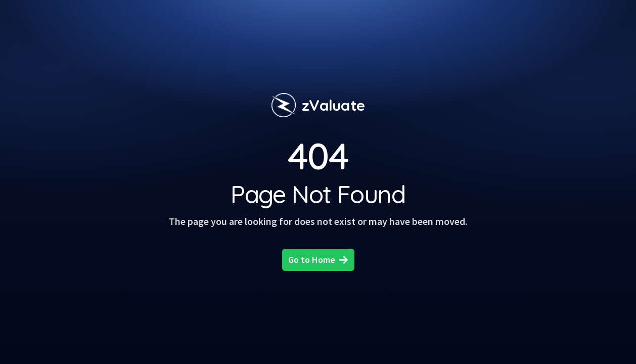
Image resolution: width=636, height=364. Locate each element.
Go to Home (318, 260)
